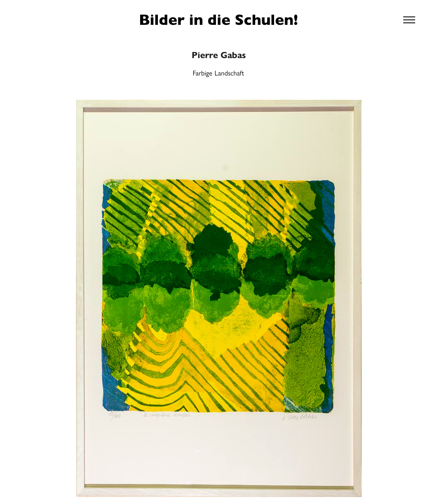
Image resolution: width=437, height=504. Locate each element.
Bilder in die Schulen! (218, 20)
